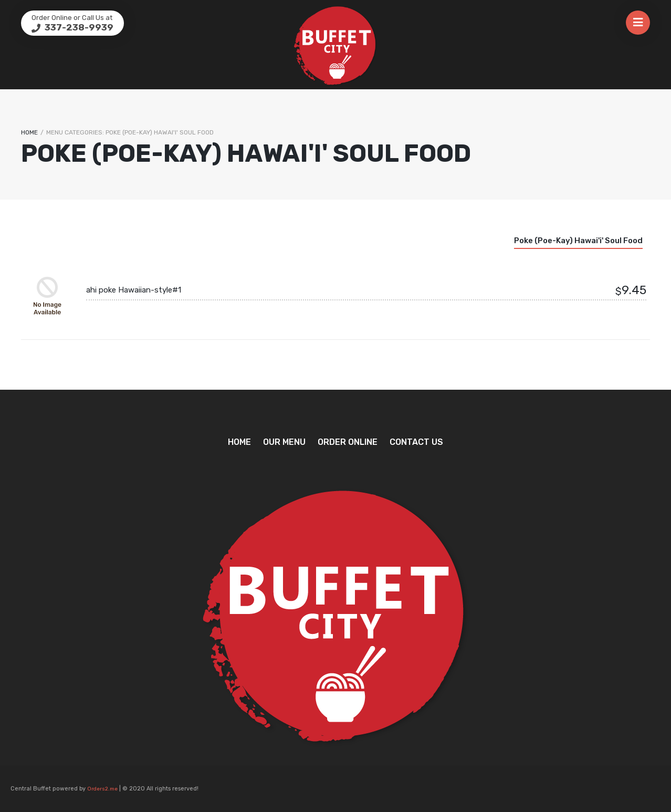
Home (29, 132)
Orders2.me (102, 789)
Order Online (348, 442)
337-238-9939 (78, 27)
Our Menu (284, 442)
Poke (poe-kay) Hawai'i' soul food (578, 241)
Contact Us (416, 442)
